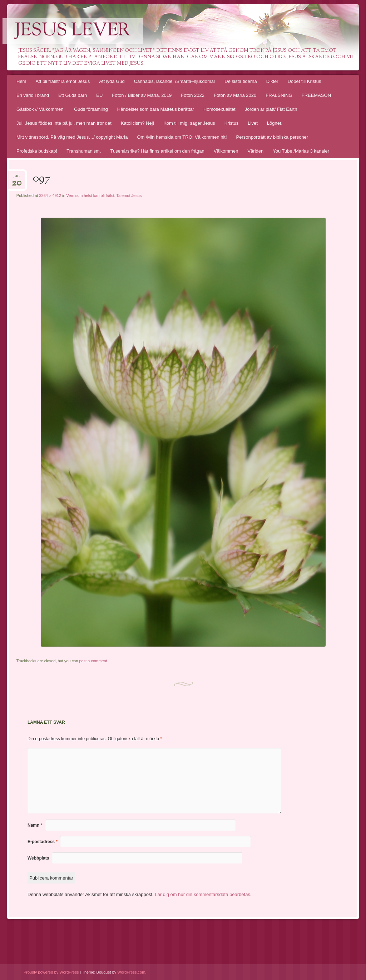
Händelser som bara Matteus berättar (156, 109)
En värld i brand (33, 95)
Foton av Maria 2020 (235, 95)
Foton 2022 (193, 95)
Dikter (272, 81)
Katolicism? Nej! (137, 123)
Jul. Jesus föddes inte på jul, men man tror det (64, 123)
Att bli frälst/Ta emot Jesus (63, 81)
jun (16, 178)
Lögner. (275, 123)
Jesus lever (73, 31)
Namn (35, 825)
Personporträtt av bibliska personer (272, 137)
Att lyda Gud (112, 81)
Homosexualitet (219, 109)
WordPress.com (131, 972)
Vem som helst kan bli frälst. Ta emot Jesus (104, 195)
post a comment (93, 661)
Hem (21, 81)
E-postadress (43, 842)
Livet (253, 123)
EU (99, 95)
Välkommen (226, 151)
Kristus (232, 123)
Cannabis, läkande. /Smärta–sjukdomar (175, 81)
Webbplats (38, 858)
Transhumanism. (84, 151)
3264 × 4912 (50, 195)
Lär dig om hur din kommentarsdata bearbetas (202, 894)
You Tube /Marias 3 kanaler (301, 151)
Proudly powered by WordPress (51, 972)
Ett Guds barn (73, 95)
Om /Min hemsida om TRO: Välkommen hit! (182, 137)
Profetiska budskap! (37, 151)
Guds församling (91, 109)
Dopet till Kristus (305, 81)
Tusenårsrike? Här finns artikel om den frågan (157, 151)
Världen (255, 151)
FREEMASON (316, 95)
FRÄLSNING (279, 95)
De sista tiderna (241, 81)
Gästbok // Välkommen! (41, 109)
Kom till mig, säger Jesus (189, 123)
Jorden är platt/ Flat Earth (271, 109)
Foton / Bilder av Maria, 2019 (142, 95)
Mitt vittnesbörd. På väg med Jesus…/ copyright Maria (72, 137)
